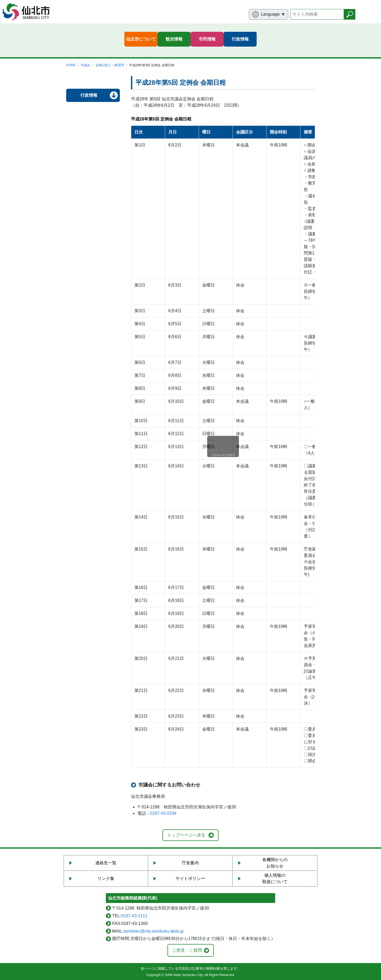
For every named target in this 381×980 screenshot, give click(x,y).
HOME (71, 65)
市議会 (85, 65)
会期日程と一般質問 (110, 65)
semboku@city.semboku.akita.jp (153, 931)
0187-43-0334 (163, 813)
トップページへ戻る (186, 835)
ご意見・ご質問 (187, 950)
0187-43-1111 (134, 916)
